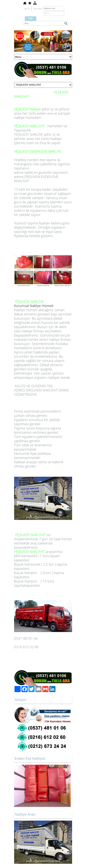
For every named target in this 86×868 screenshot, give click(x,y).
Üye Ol (27, 9)
